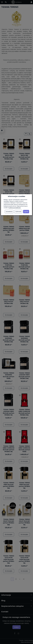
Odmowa (18, 212)
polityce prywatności (15, 208)
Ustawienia (9, 212)
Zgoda (26, 212)
